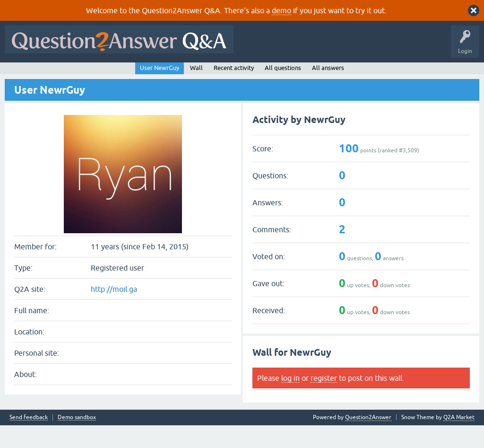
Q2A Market (459, 440)
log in (290, 401)
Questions (62, 74)
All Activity (24, 74)
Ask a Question (236, 74)
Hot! (95, 74)
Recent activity (234, 91)
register (324, 401)
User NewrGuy (160, 91)
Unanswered (131, 74)
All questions (283, 91)
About (299, 74)
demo (281, 10)
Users (196, 74)
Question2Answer (368, 440)
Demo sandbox (77, 440)
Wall (196, 91)
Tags (167, 74)
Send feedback (29, 440)
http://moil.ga (114, 312)
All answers (328, 91)
